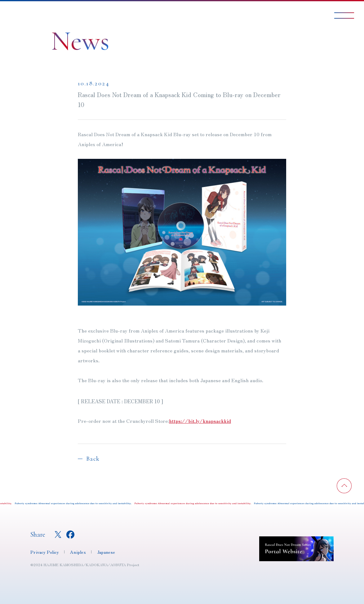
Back (93, 459)
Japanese (106, 552)
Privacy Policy (45, 552)
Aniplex (78, 552)
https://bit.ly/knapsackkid (200, 421)
